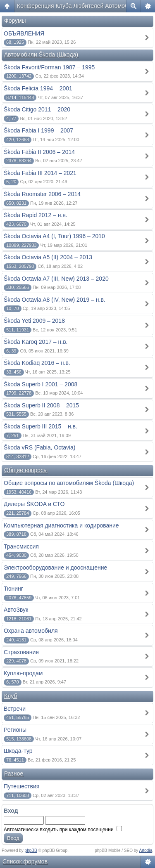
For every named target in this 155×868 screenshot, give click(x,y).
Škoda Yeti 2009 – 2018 (34, 321)
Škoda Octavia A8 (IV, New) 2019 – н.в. (55, 300)
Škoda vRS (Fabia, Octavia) (40, 447)
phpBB (31, 850)
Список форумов (25, 861)
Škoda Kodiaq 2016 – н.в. (37, 363)
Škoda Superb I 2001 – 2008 (41, 384)
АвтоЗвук (16, 610)
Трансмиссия (21, 546)
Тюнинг (13, 589)
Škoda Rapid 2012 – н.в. (36, 215)
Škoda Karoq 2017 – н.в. (36, 342)
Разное (14, 773)
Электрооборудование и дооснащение (55, 568)
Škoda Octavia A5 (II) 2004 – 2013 (48, 257)
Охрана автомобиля (31, 631)
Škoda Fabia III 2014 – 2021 (40, 173)
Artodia (146, 850)
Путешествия (21, 786)
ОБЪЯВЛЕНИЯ (24, 33)
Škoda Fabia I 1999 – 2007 (38, 130)
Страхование (21, 652)
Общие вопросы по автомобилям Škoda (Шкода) (69, 483)
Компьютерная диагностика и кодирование (61, 525)
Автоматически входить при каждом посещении (63, 830)
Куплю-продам (23, 673)
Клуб (11, 696)
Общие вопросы (26, 470)
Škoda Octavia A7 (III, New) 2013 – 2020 (56, 279)
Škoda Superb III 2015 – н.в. (41, 426)
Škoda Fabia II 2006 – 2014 (39, 152)
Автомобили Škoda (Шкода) (41, 54)
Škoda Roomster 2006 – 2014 (42, 194)
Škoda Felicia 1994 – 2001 (38, 88)
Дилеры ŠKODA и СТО (34, 504)
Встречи (15, 709)
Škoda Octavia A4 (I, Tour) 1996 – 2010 (54, 236)
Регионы (15, 730)
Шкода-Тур (18, 751)
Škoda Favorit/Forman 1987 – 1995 (49, 67)
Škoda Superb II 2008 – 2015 (41, 405)
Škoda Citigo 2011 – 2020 (37, 109)
